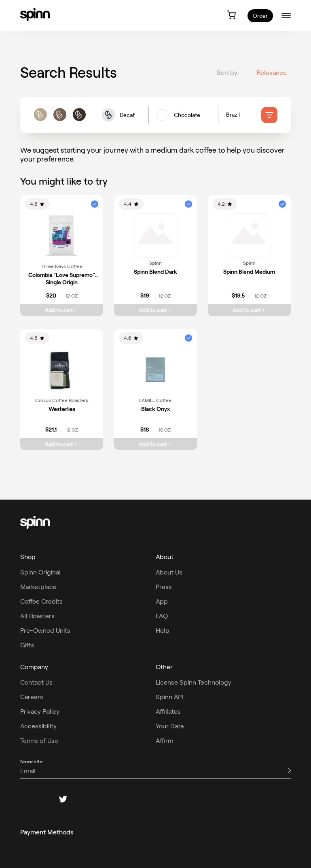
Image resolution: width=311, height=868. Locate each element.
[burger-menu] (286, 16)
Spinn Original (40, 572)
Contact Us (36, 682)
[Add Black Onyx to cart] (155, 444)
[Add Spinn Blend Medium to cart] (249, 310)
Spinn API (169, 697)
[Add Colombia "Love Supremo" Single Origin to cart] (62, 310)
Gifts (27, 645)
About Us (169, 572)
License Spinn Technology (194, 682)
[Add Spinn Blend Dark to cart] (155, 310)
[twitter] (63, 799)
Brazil (233, 115)
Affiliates (168, 712)
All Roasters (37, 616)
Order (260, 16)
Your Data (170, 726)
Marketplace (38, 587)
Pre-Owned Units (45, 631)
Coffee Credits (41, 601)
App (162, 601)
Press (164, 587)
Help (163, 631)
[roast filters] (60, 116)
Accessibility (38, 726)
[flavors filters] (183, 115)
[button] (121, 116)
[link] (35, 15)
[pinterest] (83, 799)
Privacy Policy (40, 712)
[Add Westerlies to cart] (62, 444)
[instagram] (44, 799)
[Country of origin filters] (244, 115)
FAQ (162, 616)
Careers (32, 697)
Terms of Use (39, 741)
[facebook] (24, 799)
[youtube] (102, 799)
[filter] (269, 115)
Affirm (165, 741)
